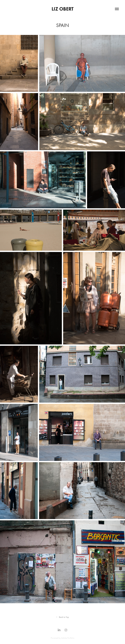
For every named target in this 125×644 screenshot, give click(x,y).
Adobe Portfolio (68, 638)
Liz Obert (63, 9)
